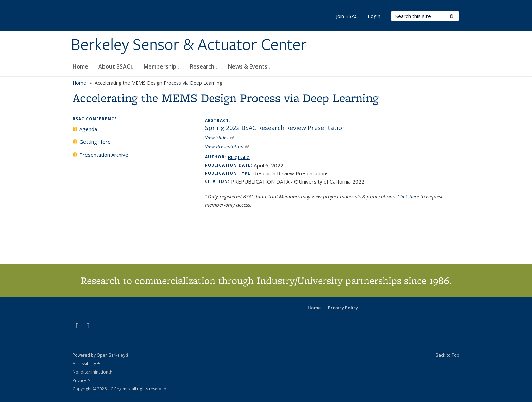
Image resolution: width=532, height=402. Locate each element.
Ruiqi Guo (239, 157)
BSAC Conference (95, 119)
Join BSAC (347, 16)
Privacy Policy (343, 308)
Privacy (81, 380)
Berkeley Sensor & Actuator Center (189, 45)
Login (374, 16)
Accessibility (86, 363)
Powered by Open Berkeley (101, 355)
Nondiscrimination (92, 372)
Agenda (88, 129)
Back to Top (448, 355)
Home (80, 66)
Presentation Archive (104, 155)
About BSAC (116, 66)
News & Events (249, 66)
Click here (408, 196)
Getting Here (95, 142)
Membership (162, 66)
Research (204, 66)
